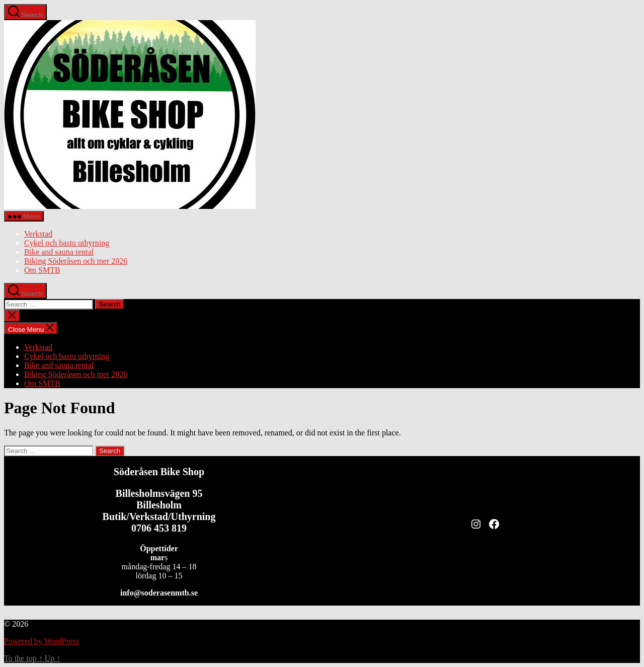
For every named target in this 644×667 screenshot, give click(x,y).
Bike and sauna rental (59, 252)
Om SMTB (42, 270)
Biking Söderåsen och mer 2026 (76, 261)
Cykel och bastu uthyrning (67, 243)
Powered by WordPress (42, 641)
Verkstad (38, 234)
